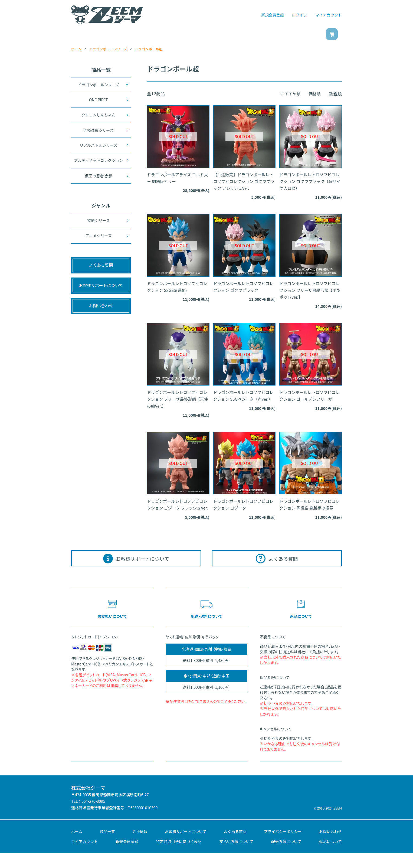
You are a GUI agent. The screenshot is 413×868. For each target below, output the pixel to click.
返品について (330, 856)
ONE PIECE (99, 100)
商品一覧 (127, 35)
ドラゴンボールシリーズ (111, 49)
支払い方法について (237, 856)
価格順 (314, 93)
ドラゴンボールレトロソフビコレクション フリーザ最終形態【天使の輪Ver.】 (177, 403)
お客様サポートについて (186, 846)
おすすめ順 (289, 93)
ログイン (300, 15)
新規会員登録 (273, 15)
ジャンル (174, 35)
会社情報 (140, 846)
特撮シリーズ (98, 224)
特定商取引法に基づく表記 (179, 856)
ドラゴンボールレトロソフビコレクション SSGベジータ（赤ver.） (244, 403)
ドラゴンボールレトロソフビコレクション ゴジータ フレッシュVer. (177, 513)
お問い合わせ (281, 35)
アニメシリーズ (98, 240)
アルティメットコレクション (98, 162)
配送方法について (286, 856)
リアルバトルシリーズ (99, 147)
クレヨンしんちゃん (99, 116)
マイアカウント (329, 15)
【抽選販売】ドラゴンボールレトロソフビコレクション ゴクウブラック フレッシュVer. (244, 182)
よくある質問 (235, 846)
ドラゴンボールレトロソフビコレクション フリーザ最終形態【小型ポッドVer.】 (310, 292)
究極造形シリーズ (98, 132)
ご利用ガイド (226, 35)
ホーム (77, 49)
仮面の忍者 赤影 (98, 178)
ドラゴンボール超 (154, 49)
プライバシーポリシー (283, 846)
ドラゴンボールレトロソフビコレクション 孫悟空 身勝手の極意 (310, 513)
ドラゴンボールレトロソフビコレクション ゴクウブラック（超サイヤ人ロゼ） (310, 182)
